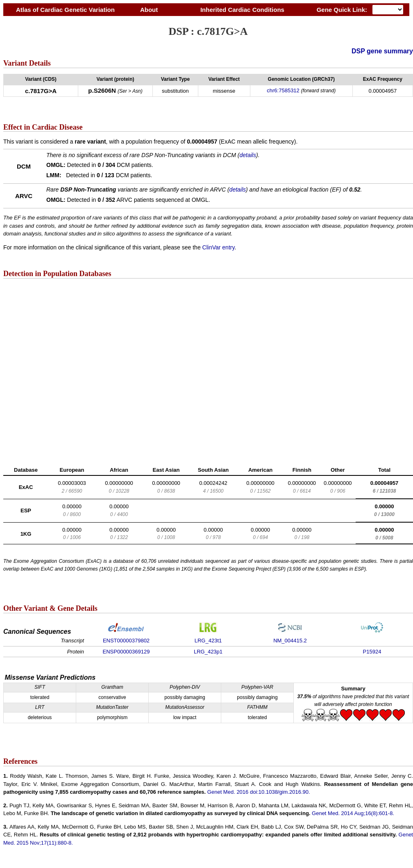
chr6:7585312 (283, 90)
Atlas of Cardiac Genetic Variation (65, 10)
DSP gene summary (382, 51)
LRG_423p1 (208, 652)
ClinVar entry (219, 247)
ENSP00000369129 (126, 652)
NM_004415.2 (290, 641)
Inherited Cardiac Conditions (242, 10)
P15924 (372, 652)
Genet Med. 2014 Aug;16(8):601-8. (353, 813)
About (149, 10)
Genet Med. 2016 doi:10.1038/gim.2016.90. (259, 792)
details (248, 155)
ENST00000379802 (126, 641)
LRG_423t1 (208, 641)
